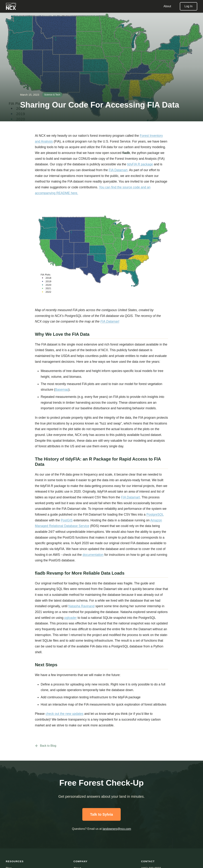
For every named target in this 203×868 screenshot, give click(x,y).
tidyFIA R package (140, 164)
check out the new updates (65, 714)
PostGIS (67, 520)
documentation (93, 555)
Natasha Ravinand (82, 606)
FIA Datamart (118, 170)
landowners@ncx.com (117, 829)
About (167, 6)
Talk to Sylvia (101, 814)
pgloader (70, 618)
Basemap (62, 390)
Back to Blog (46, 746)
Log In (189, 6)
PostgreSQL (155, 514)
